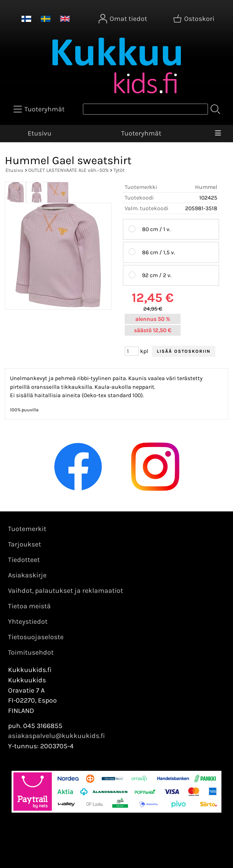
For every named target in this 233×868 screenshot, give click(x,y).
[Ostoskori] (194, 19)
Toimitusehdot (31, 652)
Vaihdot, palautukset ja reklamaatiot (66, 591)
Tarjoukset (25, 544)
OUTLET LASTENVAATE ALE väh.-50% (68, 170)
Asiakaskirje (27, 575)
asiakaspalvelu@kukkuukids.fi (57, 736)
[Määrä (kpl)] (132, 351)
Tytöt (119, 170)
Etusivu (40, 133)
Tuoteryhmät (141, 133)
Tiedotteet (24, 560)
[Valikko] (218, 134)
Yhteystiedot (28, 621)
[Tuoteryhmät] (40, 109)
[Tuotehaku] (145, 109)
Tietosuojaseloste (36, 637)
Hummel (206, 187)
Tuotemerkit (27, 529)
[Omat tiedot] (124, 19)
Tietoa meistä (29, 606)
